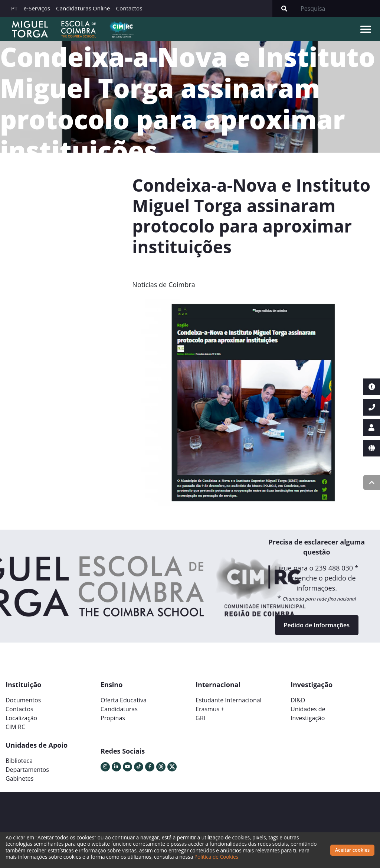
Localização (21, 718)
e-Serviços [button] (37, 8)
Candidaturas (119, 709)
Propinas (113, 718)
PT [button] (14, 8)
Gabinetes (19, 778)
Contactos (129, 8)
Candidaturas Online (83, 8)
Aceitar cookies (353, 850)
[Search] (338, 9)
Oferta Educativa (124, 700)
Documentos (23, 700)
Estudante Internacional (229, 700)
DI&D (298, 700)
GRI (200, 718)
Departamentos (27, 770)
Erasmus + (210, 709)
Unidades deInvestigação (308, 713)
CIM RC (15, 727)
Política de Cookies (216, 857)
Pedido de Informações (317, 625)
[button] (150, 405)
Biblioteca (19, 761)
